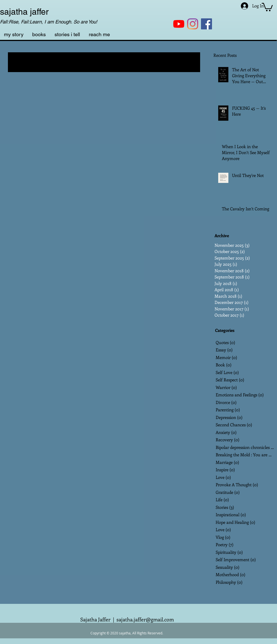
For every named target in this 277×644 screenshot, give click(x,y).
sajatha (14, 12)
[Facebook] (206, 24)
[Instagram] (193, 24)
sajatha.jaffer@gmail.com (145, 619)
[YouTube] (179, 24)
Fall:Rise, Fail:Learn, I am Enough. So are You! (49, 22)
